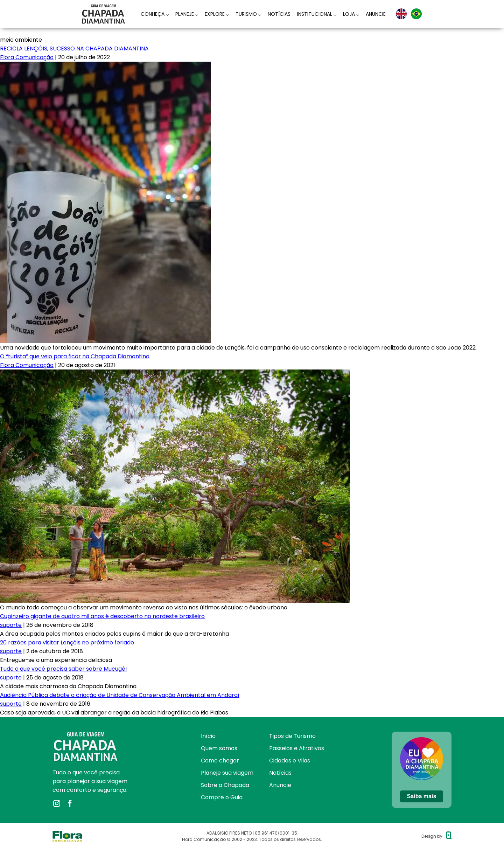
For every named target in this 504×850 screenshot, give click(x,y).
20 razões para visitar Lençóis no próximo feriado (67, 642)
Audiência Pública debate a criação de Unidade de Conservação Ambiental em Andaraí (120, 695)
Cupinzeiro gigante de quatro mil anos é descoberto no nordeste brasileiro (102, 616)
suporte (11, 625)
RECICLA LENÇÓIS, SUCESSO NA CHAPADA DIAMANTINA (74, 49)
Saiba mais (422, 796)
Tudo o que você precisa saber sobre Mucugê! (64, 669)
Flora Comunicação (27, 57)
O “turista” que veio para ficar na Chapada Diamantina (75, 356)
